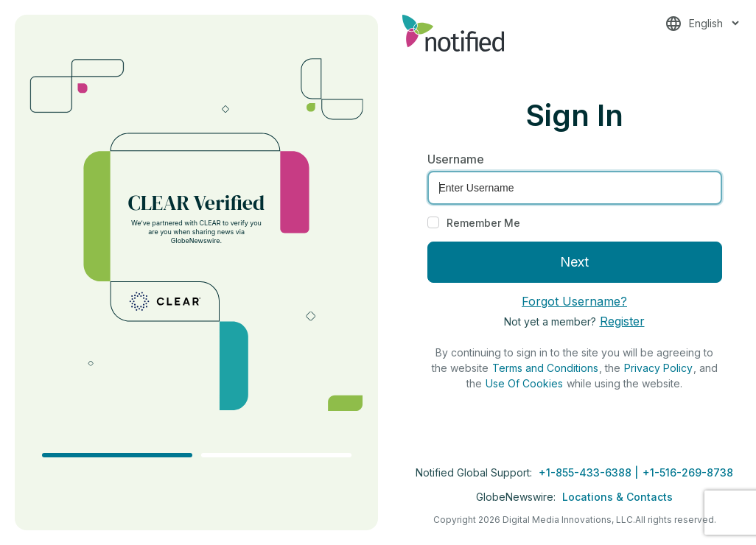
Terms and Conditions (545, 368)
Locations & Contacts (617, 497)
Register (622, 321)
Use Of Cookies (524, 383)
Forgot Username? (574, 301)
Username (456, 159)
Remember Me (483, 223)
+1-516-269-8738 (688, 472)
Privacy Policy (658, 368)
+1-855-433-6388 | (590, 472)
